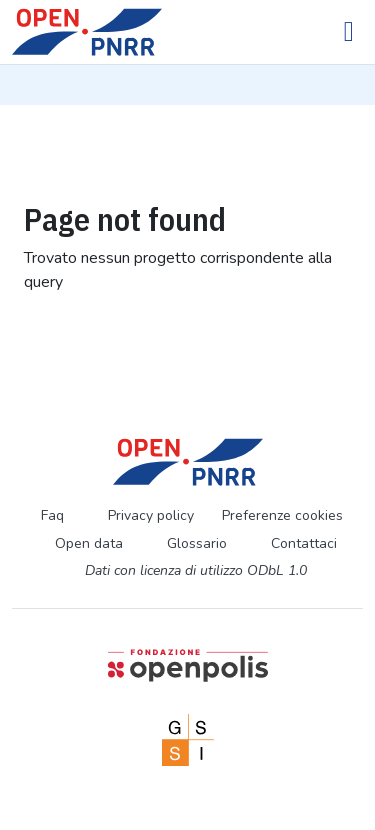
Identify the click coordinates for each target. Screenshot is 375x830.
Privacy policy (151, 515)
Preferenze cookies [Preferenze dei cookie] (282, 515)
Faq (52, 515)
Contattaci (304, 543)
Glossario (197, 543)
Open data (89, 543)
